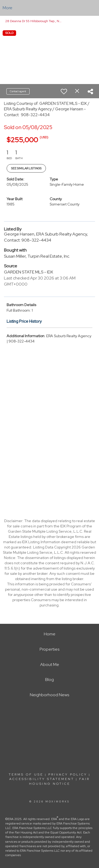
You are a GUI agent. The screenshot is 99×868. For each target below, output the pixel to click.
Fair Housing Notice (60, 781)
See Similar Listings (26, 168)
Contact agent (18, 91)
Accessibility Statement (42, 779)
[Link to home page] (49, 8)
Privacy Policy (68, 774)
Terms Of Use (26, 774)
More (8, 8)
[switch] (64, 91)
